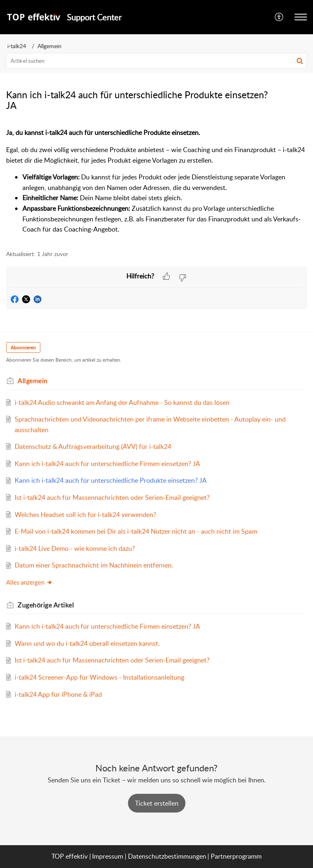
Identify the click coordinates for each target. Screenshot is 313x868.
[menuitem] (279, 17)
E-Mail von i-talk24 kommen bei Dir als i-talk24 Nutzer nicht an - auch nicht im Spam (136, 531)
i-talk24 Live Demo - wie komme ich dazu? (75, 548)
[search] (156, 61)
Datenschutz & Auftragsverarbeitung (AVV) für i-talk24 (93, 446)
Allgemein (50, 46)
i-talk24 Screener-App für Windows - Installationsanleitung (99, 677)
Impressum (108, 856)
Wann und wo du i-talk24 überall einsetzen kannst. (87, 643)
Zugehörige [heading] (46, 605)
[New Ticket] (157, 803)
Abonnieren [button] (23, 348)
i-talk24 (17, 46)
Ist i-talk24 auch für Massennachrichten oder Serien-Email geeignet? (112, 497)
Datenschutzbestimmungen (167, 856)
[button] (279, 17)
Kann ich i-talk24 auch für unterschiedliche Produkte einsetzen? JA (111, 480)
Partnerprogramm (236, 856)
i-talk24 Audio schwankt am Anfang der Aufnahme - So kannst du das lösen (122, 402)
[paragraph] (156, 181)
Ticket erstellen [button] (157, 803)
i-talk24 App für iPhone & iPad (58, 694)
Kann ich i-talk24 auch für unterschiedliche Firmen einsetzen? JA (107, 464)
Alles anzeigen (29, 582)
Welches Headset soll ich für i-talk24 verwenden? (85, 515)
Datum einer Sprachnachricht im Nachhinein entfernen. (94, 565)
